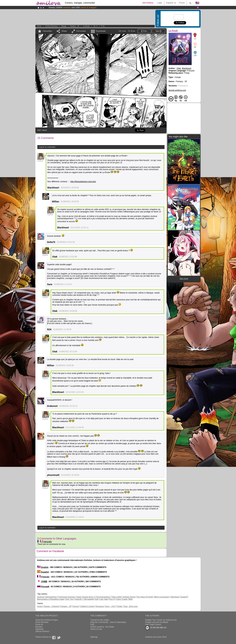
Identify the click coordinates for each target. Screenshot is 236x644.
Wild (131, 599)
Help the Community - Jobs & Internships (108, 622)
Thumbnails (101, 31)
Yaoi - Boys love (131, 606)
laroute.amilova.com (177, 90)
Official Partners (42, 631)
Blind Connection (162, 597)
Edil (97, 599)
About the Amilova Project (47, 620)
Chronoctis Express (67, 597)
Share (64, 31)
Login (160, 3)
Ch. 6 (95, 26)
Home (39, 26)
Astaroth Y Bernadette (84, 599)
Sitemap (94, 637)
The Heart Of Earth (145, 597)
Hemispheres (51, 597)
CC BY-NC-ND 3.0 (156, 628)
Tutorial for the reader (100, 620)
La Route (86, 26)
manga (64, 26)
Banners (39, 627)
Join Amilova (148, 3)
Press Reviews (42, 622)
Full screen (81, 31)
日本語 (42, 582)
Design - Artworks (51, 606)
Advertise (39, 629)
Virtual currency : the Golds (102, 627)
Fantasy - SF (75, 26)
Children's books (87, 606)
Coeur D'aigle (122, 599)
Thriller (120, 606)
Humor (76, 606)
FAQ (92, 625)
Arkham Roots (129, 597)
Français (45, 542)
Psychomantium (103, 597)
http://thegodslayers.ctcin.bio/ (83, 182)
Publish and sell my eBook (157, 622)
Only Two (69, 599)
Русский (43, 587)
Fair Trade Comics (153, 625)
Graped (183, 597)
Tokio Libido (116, 597)
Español (43, 572)
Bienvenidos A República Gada (51, 599)
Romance (100, 606)
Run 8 (112, 599)
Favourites (47, 31)
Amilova (41, 597)
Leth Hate (104, 599)
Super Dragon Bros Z (85, 597)
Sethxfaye (175, 597)
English (43, 567)
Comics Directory (51, 26)
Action (40, 606)
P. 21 (103, 26)
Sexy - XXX (110, 606)
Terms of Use (96, 629)
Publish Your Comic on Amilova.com (161, 620)
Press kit (39, 625)
